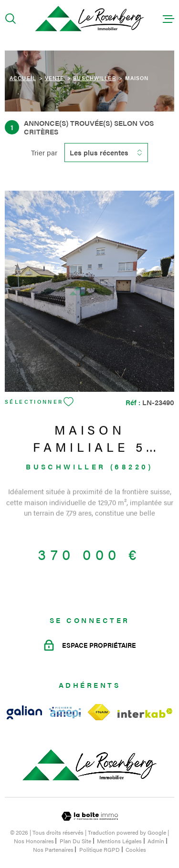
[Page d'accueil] (89, 19)
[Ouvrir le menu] (168, 19)
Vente (55, 78)
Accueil (23, 78)
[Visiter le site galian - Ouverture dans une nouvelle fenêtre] (24, 712)
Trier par (44, 153)
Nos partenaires (53, 849)
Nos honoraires (34, 841)
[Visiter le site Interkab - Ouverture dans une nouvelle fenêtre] (145, 713)
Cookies (136, 849)
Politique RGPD (100, 849)
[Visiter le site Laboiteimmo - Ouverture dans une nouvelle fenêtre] (89, 816)
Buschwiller (94, 78)
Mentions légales (119, 841)
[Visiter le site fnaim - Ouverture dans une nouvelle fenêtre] (99, 712)
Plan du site (75, 841)
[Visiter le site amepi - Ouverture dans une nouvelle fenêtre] (65, 713)
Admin (156, 841)
